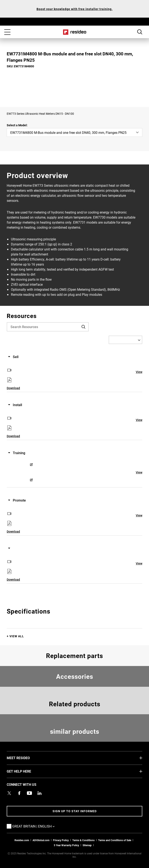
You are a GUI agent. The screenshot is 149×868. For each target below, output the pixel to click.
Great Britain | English (40, 826)
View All (17, 636)
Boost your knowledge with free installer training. (75, 9)
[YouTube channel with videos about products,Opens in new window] (29, 793)
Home (74, 32)
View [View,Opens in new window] (139, 372)
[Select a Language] (125, 340)
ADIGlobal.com (41, 840)
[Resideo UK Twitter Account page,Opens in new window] (9, 793)
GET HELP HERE (25, 771)
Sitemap (87, 845)
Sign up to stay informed (75, 811)
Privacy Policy (61, 840)
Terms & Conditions (83, 840)
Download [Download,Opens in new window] (13, 388)
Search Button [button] (140, 32)
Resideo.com (22, 840)
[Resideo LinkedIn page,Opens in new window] (40, 793)
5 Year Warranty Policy (66, 845)
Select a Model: (17, 125)
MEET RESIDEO (25, 758)
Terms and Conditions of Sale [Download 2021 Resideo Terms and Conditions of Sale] (115, 840)
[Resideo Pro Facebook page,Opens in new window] (19, 793)
